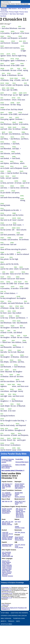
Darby (4, 494)
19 (1, 342)
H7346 (4, 27)
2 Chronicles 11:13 (7, 593)
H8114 (2, 345)
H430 (19, 69)
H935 (20, 27)
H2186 (12, 243)
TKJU (16, 504)
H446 (12, 336)
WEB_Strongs (20, 514)
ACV (6, 497)
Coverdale (9, 509)
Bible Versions (13, 9)
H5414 (7, 176)
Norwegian (5, 575)
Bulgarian (8, 562)
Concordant (5, 495)
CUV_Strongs (21, 545)
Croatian (4, 564)
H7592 (2, 448)
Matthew (4, 510)
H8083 (2, 384)
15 (15, 254)
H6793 (2, 191)
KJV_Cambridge (6, 552)
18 (27, 318)
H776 (2, 433)
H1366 (15, 223)
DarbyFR (21, 537)
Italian (10, 569)
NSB (6, 501)
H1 (5, 292)
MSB (3, 488)
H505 (21, 41)
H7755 (23, 137)
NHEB (4, 556)
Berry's (4, 621)
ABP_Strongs (19, 509)
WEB (9, 485)
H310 (4, 272)
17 (17, 293)
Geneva (4, 512)
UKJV (21, 503)
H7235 (2, 196)
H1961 (22, 64)
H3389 (2, 31)
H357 (2, 161)
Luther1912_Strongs (8, 537)
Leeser (9, 554)
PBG (3, 573)
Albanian (4, 561)
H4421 (22, 46)
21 (13, 367)
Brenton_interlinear (20, 487)
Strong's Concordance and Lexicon (14, 616)
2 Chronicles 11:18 (7, 598)
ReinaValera (5, 546)
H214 (2, 181)
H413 (11, 117)
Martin (17, 538)
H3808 (15, 93)
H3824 (18, 277)
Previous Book (4, 12)
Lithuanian (9, 572)
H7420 (13, 191)
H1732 (11, 316)
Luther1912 (5, 535)
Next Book (3, 16)
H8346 (19, 384)
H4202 (2, 443)
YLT (11, 484)
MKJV (20, 501)
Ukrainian (10, 576)
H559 (25, 69)
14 (23, 225)
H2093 (15, 345)
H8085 (2, 108)
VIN (11, 501)
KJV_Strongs (19, 510)
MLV (9, 497)
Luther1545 (5, 532)
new (25, 509)
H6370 (2, 380)
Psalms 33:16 (14, 608)
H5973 (2, 54)
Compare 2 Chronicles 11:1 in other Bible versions (8, 461)
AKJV (4, 487)
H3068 (13, 64)
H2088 (12, 103)
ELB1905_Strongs (7, 539)
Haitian (4, 568)
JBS (10, 546)
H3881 (14, 213)
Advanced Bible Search (22, 462)
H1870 (2, 316)
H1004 (22, 31)
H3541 (4, 88)
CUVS (17, 546)
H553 (11, 306)
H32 (15, 331)
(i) (11, 23)
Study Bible (4, 9)
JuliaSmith (8, 493)
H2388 (9, 171)
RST (8, 561)
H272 (2, 233)
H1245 (2, 282)
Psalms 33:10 (5, 608)
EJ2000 (8, 556)
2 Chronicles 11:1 (6, 588)
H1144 (9, 36)
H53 (12, 355)
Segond (21, 538)
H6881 (14, 157)
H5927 (2, 93)
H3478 (8, 54)
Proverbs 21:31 (6, 609)
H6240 (9, 384)
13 (21, 210)
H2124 (19, 360)
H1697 (2, 64)
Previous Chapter (14, 12)
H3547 (2, 248)
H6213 (2, 46)
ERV (3, 485)
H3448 (25, 336)
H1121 (19, 73)
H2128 (14, 147)
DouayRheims (6, 513)
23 (26, 421)
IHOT (16, 495)
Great (9, 510)
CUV (16, 545)
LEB (7, 487)
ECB (3, 497)
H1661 (14, 142)
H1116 (11, 257)
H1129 (2, 127)
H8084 (2, 41)
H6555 (18, 424)
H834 (21, 161)
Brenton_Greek (19, 485)
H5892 (10, 127)
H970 (24, 41)
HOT (16, 522)
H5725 (2, 142)
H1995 (14, 448)
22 (10, 401)
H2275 (12, 161)
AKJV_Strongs (20, 516)
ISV (9, 501)
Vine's (18, 621)
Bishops (9, 512)
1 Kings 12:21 (5, 605)
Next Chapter (20, 14)
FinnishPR (9, 566)
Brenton (22, 484)
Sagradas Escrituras (7, 544)
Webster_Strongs (20, 512)
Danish (4, 565)
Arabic (4, 562)
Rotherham (9, 494)
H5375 (18, 380)
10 (11, 158)
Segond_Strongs (19, 540)
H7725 (14, 54)
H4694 (25, 166)
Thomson (7, 484)
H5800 (14, 228)
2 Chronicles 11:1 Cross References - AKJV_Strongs (7, 466)
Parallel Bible (19, 459)
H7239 (13, 41)
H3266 (24, 341)
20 (23, 347)
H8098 (2, 69)
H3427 (14, 122)
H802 (9, 331)
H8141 (22, 306)
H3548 (2, 213)
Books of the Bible (20, 465)
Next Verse (13, 14)
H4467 (2, 59)
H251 (2, 98)
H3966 (22, 196)
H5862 (23, 132)
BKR (8, 564)
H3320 (19, 218)
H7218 (2, 409)
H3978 (16, 181)
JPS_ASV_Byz (6, 555)
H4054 (18, 228)
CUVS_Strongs (19, 547)
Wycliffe (4, 509)
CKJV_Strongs (20, 517)
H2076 (13, 287)
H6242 (20, 389)
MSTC (17, 501)
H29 (2, 360)
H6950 (13, 31)
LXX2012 (20, 488)
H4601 (19, 350)
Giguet (17, 537)
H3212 (2, 117)
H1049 (12, 137)
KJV (3, 484)
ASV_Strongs (19, 513)
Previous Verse (24, 12)
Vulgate (17, 526)
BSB (9, 487)
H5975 (19, 252)
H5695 (2, 267)
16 (1, 274)
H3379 (17, 117)
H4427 (2, 419)
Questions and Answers (19, 613)
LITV (10, 495)
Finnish (4, 566)
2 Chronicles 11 (5, 14)
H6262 (11, 360)
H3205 (4, 341)
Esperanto (9, 565)
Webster (4, 554)
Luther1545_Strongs (8, 534)
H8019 (2, 365)
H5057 (14, 176)
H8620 (2, 137)
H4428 (12, 78)
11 (6, 173)
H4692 (14, 127)
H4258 (19, 321)
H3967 (20, 36)
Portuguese (8, 573)
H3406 (12, 326)
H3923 (13, 152)
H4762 (2, 147)
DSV (16, 532)
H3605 (23, 78)
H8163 (2, 262)
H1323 (2, 336)
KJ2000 (17, 503)
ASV (6, 485)
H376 (12, 69)
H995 (2, 424)
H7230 (12, 443)
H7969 (17, 306)
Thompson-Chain (19, 618)
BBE (3, 501)
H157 (2, 370)
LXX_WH (11, 522)
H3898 (22, 49)
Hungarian (9, 568)
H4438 (18, 296)
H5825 (2, 157)
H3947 (14, 321)
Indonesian (5, 569)
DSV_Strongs (21, 532)
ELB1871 (5, 538)
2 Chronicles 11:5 (6, 590)
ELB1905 (10, 538)
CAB (16, 488)
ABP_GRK (5, 522)
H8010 (2, 78)
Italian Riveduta (6, 571)
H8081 (24, 181)
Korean (4, 572)
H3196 (2, 186)
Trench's (11, 621)
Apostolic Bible (6, 624)
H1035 (10, 132)
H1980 (14, 311)
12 (9, 188)
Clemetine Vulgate (20, 528)
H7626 (23, 272)
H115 (2, 152)
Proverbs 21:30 (22, 608)
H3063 (2, 36)
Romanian (5, 576)
